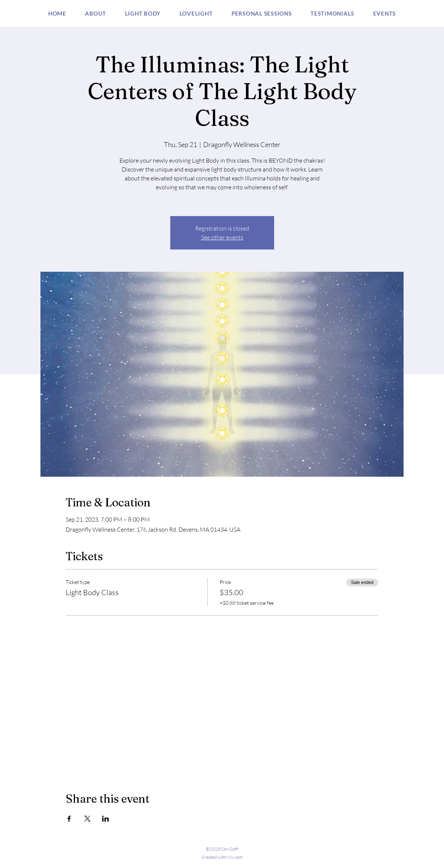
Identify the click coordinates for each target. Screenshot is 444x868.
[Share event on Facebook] (69, 819)
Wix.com (235, 857)
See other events (222, 237)
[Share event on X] (87, 819)
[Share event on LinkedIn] (106, 819)
